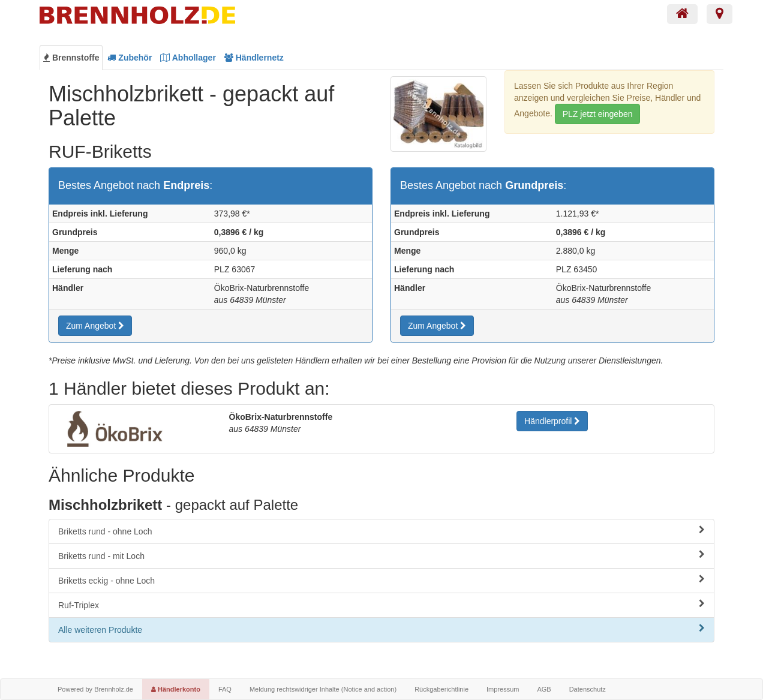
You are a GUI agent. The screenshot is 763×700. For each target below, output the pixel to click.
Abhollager (188, 58)
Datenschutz (588, 689)
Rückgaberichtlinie (441, 689)
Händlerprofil (552, 421)
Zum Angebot (95, 326)
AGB (544, 689)
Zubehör (130, 58)
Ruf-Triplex (381, 605)
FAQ (225, 689)
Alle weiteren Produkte (381, 629)
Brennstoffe (71, 58)
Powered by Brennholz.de (95, 689)
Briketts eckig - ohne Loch (381, 580)
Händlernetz (254, 58)
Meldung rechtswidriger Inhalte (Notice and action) (323, 689)
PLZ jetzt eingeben (598, 114)
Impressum (503, 689)
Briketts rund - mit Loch (381, 555)
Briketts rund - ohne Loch (381, 531)
